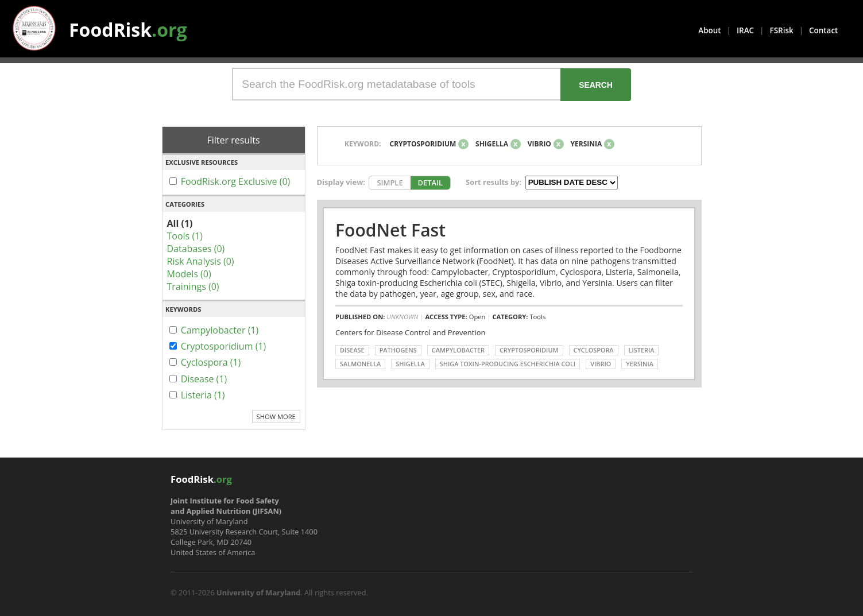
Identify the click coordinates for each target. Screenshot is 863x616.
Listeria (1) (203, 395)
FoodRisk (128, 30)
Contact (823, 30)
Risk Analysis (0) (201, 261)
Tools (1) (185, 236)
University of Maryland (258, 592)
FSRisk (782, 30)
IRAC (745, 30)
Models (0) (189, 274)
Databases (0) (196, 249)
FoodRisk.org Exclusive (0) (236, 181)
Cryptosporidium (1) (224, 346)
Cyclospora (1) (211, 362)
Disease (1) (204, 379)
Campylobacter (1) (220, 330)
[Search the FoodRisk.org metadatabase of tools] (398, 84)
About (709, 30)
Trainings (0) (193, 286)
